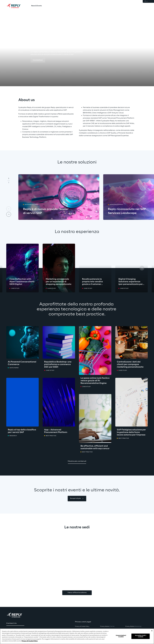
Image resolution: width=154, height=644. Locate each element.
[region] (77, 636)
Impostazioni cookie (121, 636)
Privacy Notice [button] (107, 626)
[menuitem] (36, 6)
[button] (38, 60)
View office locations (77, 593)
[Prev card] (9, 209)
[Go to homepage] (16, 6)
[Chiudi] (152, 631)
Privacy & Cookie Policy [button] (82, 626)
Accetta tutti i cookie (141, 636)
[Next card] (9, 214)
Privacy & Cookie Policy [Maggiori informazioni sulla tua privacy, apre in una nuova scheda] (30, 641)
